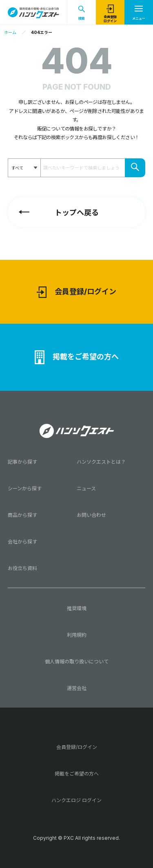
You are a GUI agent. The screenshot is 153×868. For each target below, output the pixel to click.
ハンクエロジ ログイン (76, 800)
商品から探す (22, 515)
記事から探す (22, 462)
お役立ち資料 (22, 568)
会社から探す (22, 542)
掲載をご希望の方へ (77, 357)
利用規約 (77, 635)
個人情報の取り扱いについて (77, 662)
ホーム (10, 32)
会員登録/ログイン (76, 292)
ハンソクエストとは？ (101, 462)
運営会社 (77, 688)
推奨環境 (77, 608)
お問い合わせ (91, 515)
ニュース (86, 488)
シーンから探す (25, 488)
